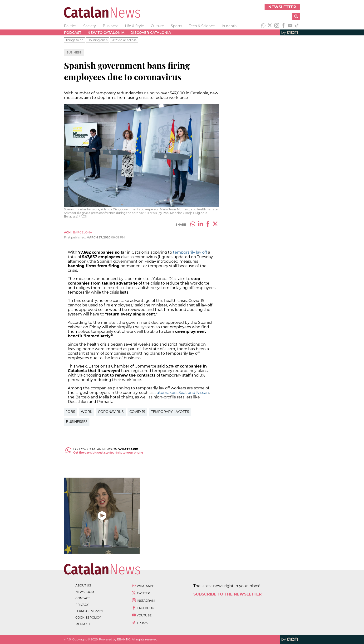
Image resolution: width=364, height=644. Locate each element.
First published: (75, 237)
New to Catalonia (106, 33)
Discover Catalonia (151, 33)
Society (90, 26)
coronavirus (111, 412)
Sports (176, 26)
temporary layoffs (170, 412)
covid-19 (137, 412)
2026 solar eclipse (124, 40)
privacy (82, 605)
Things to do (75, 40)
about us (83, 585)
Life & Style (134, 26)
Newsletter (282, 7)
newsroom (85, 592)
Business (111, 26)
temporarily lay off (190, 252)
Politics (70, 26)
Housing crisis (98, 40)
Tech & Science (202, 26)
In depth (229, 26)
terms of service (90, 611)
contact (83, 598)
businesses (77, 422)
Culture (157, 26)
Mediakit (83, 624)
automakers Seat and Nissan (182, 393)
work (87, 412)
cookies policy (88, 617)
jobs (71, 412)
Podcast (73, 33)
